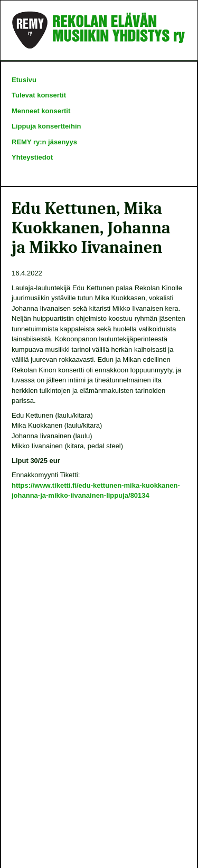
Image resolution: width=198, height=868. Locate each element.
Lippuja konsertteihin (46, 126)
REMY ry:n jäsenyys (44, 142)
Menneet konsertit (41, 111)
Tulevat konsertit (39, 95)
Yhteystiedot (32, 157)
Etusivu (24, 80)
